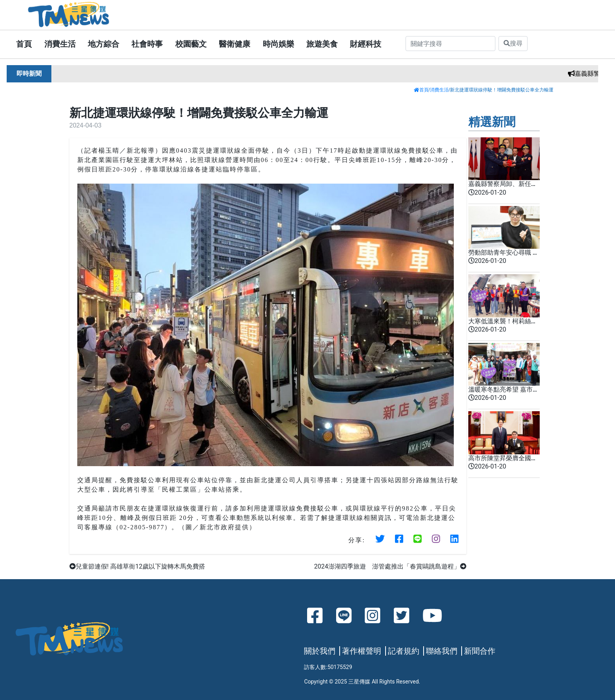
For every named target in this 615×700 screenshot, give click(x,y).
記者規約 (404, 651)
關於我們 (320, 651)
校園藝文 (191, 44)
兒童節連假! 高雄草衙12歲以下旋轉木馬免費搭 (137, 566)
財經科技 (366, 44)
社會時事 (147, 44)
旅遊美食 (322, 44)
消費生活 (60, 44)
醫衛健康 (235, 44)
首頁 (24, 44)
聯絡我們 (442, 651)
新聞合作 (480, 651)
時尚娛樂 (278, 44)
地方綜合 (104, 44)
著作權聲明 (362, 651)
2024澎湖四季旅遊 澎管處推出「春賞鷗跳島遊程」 (390, 566)
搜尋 (513, 43)
